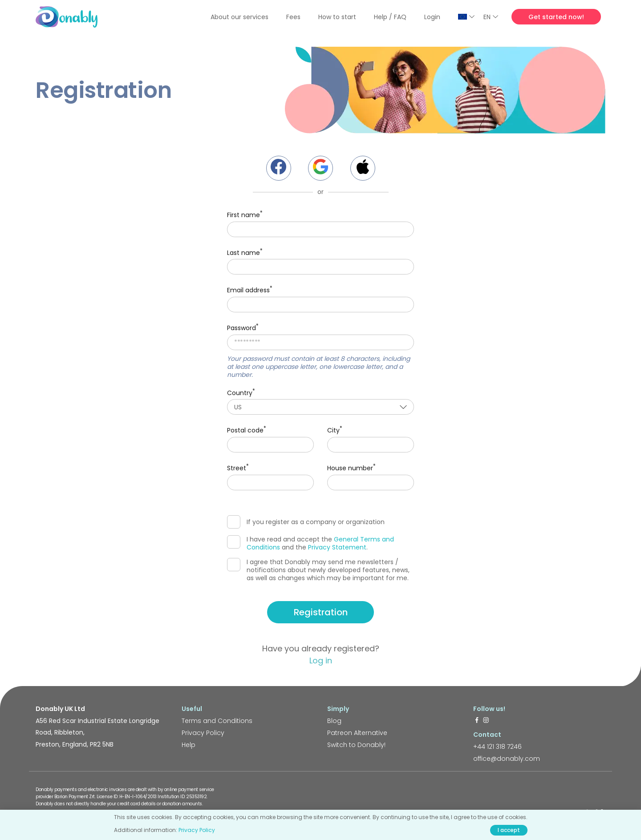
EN (491, 17)
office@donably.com (507, 759)
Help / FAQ (390, 17)
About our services (239, 17)
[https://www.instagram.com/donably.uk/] (486, 721)
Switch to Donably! (356, 745)
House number (351, 467)
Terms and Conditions (217, 721)
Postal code (247, 430)
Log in (321, 660)
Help (189, 745)
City (335, 430)
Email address (250, 289)
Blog (334, 721)
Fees (293, 17)
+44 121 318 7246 (497, 747)
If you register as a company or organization (306, 522)
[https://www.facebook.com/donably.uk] (477, 721)
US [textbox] (238, 407)
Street (238, 467)
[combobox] (320, 407)
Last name (245, 252)
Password (243, 327)
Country (241, 392)
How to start (337, 17)
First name (245, 214)
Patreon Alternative (357, 733)
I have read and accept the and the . (310, 543)
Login (432, 17)
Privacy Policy (203, 733)
